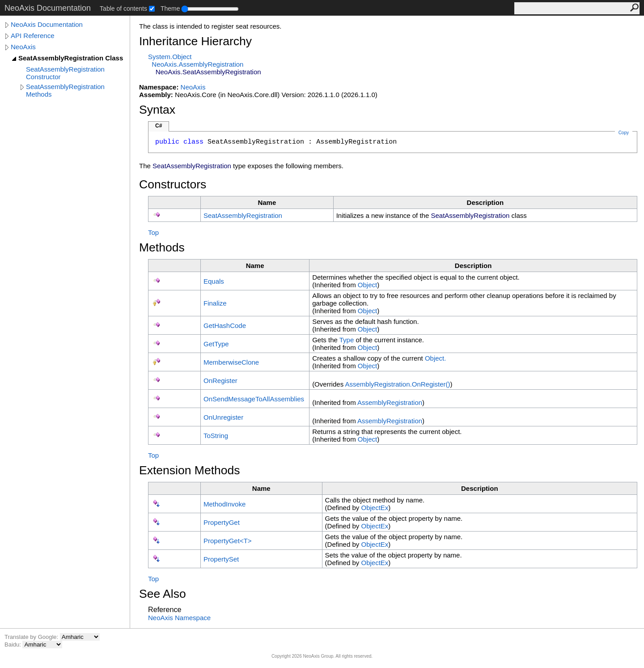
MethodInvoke (225, 504)
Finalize (215, 303)
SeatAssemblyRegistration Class (71, 58)
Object (367, 285)
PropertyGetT (228, 541)
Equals (214, 281)
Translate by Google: (32, 637)
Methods (162, 247)
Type (347, 340)
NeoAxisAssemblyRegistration (197, 64)
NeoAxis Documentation (47, 24)
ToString (216, 436)
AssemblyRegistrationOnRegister (397, 384)
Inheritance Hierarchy (195, 41)
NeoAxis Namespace (179, 618)
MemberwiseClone (231, 362)
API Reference (33, 36)
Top (153, 232)
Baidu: (13, 645)
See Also (163, 594)
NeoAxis (23, 47)
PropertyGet (222, 522)
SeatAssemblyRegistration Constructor (65, 73)
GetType (216, 344)
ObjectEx (375, 508)
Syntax (157, 110)
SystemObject (170, 57)
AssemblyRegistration (390, 402)
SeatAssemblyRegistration (243, 215)
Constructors (173, 184)
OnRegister (220, 381)
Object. (436, 358)
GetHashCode (225, 325)
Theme (170, 9)
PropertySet (221, 559)
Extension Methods (190, 470)
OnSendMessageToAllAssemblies (254, 399)
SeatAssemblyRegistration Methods (65, 90)
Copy (624, 133)
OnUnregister (223, 417)
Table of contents (123, 9)
